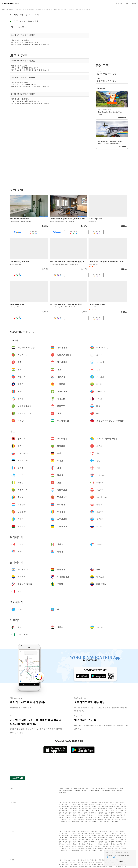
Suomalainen (106, 790)
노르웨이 (107, 815)
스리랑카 (113, 804)
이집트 (100, 822)
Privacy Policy (111, 857)
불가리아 (82, 811)
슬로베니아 (81, 817)
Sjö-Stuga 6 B (95, 219)
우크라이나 (105, 817)
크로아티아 (93, 813)
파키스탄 (88, 806)
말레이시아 (74, 806)
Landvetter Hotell (97, 304)
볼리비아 (89, 819)
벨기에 (75, 811)
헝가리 (86, 813)
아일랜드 (100, 813)
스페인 (121, 811)
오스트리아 (120, 809)
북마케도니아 (91, 815)
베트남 (75, 809)
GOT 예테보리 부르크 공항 (26, 21)
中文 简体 (81, 788)
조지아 (112, 802)
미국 (69, 819)
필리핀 (81, 806)
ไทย (93, 788)
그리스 (80, 813)
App (127, 3)
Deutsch (84, 790)
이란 (75, 804)
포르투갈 (120, 815)
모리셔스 (107, 822)
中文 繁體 (74, 788)
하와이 (74, 819)
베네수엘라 (75, 822)
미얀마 (120, 804)
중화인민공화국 (103, 802)
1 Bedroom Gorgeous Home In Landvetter (109, 262)
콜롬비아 (100, 819)
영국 (70, 813)
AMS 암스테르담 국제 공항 (26, 15)
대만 (70, 809)
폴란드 (113, 815)
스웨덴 (74, 817)
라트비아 (69, 815)
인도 (70, 804)
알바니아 (112, 809)
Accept (120, 861)
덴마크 (107, 811)
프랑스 (65, 813)
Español (91, 790)
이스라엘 (65, 804)
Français (77, 790)
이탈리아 (112, 813)
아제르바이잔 (85, 802)
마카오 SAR (66, 806)
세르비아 (67, 817)
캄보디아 (85, 804)
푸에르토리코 (109, 819)
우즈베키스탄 (83, 809)
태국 (118, 806)
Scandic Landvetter (19, 219)
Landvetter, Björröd (19, 262)
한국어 (88, 788)
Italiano (98, 790)
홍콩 (117, 802)
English (67, 788)
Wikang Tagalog (68, 790)
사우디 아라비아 (103, 806)
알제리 (94, 822)
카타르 (94, 806)
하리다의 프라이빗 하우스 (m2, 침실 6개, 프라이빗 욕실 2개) (77, 262)
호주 (86, 822)
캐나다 (118, 817)
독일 (102, 811)
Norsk (113, 790)
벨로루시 (97, 817)
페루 (82, 822)
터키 (66, 809)
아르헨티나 (81, 819)
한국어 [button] (134, 3)
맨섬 (106, 813)
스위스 (88, 811)
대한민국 (92, 804)
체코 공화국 (95, 811)
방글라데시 (94, 802)
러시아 (112, 817)
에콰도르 (117, 819)
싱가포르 (112, 806)
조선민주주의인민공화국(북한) (98, 809)
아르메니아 (76, 802)
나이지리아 (114, 822)
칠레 (95, 819)
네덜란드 (100, 815)
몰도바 (75, 815)
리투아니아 (120, 813)
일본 (79, 804)
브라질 (68, 822)
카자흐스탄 (100, 804)
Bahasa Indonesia (113, 788)
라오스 (107, 804)
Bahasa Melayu (101, 788)
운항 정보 (119, 3)
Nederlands (62, 793)
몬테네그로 (82, 815)
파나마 (64, 819)
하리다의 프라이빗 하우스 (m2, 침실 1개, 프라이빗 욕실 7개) (77, 304)
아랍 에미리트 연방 (65, 802)
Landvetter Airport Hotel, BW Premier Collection (73, 219)
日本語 (61, 788)
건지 (75, 813)
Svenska (120, 790)
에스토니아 (114, 811)
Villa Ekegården (18, 304)
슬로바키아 (89, 817)
